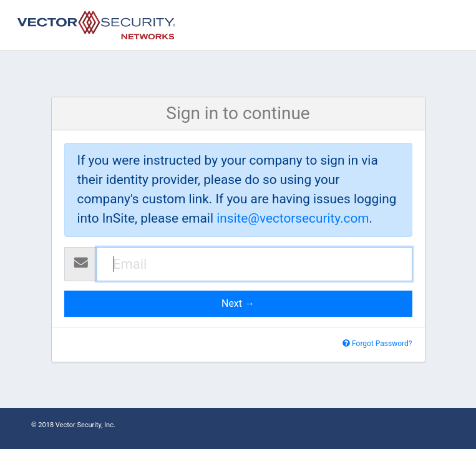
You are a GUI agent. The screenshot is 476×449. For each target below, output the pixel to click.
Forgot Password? (377, 344)
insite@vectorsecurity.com (293, 218)
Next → (238, 303)
